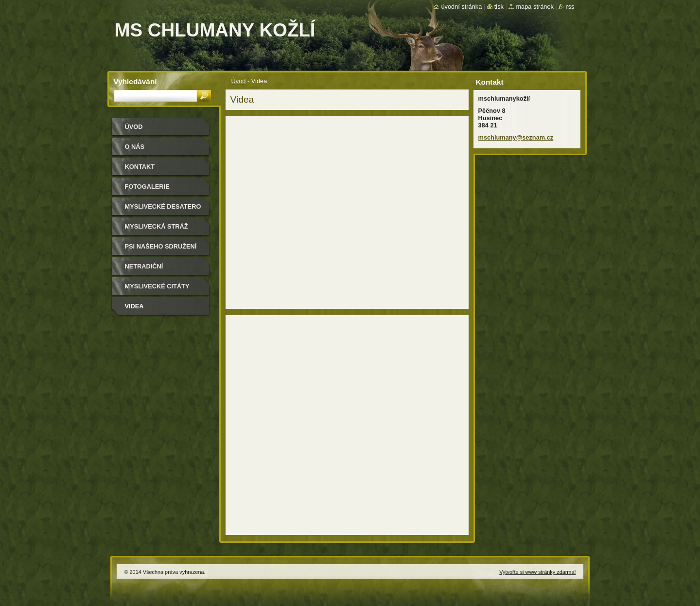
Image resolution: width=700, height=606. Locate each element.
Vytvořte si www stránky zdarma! (537, 572)
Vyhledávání (135, 81)
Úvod (239, 81)
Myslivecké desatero (163, 206)
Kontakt (140, 167)
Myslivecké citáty (157, 286)
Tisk (499, 7)
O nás (135, 147)
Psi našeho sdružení (161, 246)
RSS (570, 7)
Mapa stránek (535, 7)
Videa (134, 306)
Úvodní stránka (461, 7)
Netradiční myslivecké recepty (161, 270)
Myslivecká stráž (157, 226)
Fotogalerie (147, 187)
